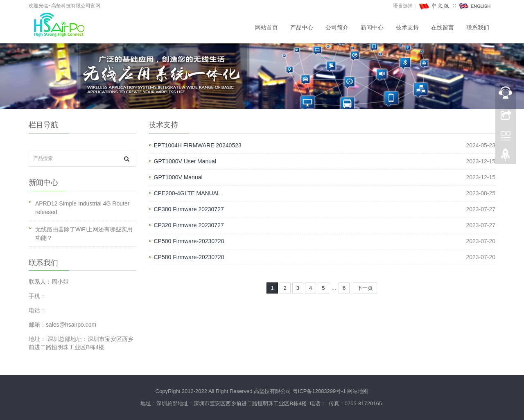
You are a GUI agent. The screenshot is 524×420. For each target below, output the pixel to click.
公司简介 (337, 28)
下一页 (365, 288)
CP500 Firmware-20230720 (189, 241)
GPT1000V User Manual (185, 161)
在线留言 (443, 28)
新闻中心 (372, 28)
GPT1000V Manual (178, 177)
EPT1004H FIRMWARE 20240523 (198, 145)
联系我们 (478, 28)
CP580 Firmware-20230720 (189, 257)
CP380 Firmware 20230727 (189, 209)
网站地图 (358, 391)
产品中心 (302, 28)
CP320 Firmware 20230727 (189, 225)
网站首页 (267, 28)
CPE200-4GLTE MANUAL (187, 193)
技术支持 (407, 28)
